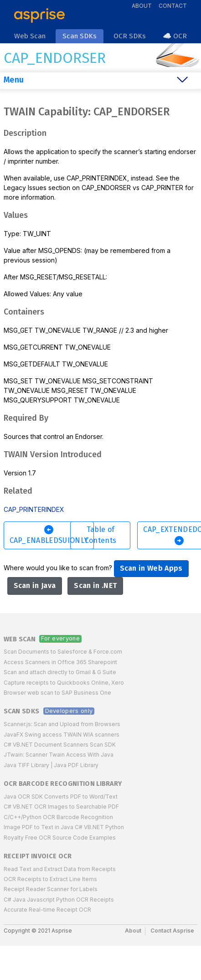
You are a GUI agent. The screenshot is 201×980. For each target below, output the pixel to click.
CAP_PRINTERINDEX (34, 509)
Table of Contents (101, 535)
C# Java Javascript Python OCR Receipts (59, 900)
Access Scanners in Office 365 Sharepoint (60, 662)
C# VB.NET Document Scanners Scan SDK (60, 745)
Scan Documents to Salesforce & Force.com (63, 652)
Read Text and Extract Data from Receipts (60, 869)
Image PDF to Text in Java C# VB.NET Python (64, 827)
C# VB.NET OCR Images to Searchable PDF (61, 807)
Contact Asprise (172, 931)
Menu (14, 80)
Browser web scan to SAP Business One (57, 693)
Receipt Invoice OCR (38, 856)
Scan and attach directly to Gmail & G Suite (60, 672)
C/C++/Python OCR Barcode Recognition (58, 817)
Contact (173, 6)
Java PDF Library (76, 765)
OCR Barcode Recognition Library (63, 784)
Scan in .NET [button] (95, 585)
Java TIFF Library (26, 765)
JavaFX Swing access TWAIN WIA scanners (62, 735)
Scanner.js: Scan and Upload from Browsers (62, 724)
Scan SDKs (22, 711)
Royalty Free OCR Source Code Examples (60, 838)
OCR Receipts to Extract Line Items (50, 879)
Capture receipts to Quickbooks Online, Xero (64, 683)
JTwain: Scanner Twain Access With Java (59, 755)
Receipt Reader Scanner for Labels (51, 889)
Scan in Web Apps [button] (151, 568)
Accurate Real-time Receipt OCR (47, 910)
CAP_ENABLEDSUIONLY (49, 534)
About (142, 6)
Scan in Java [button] (35, 585)
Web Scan (20, 639)
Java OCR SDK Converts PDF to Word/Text (61, 797)
